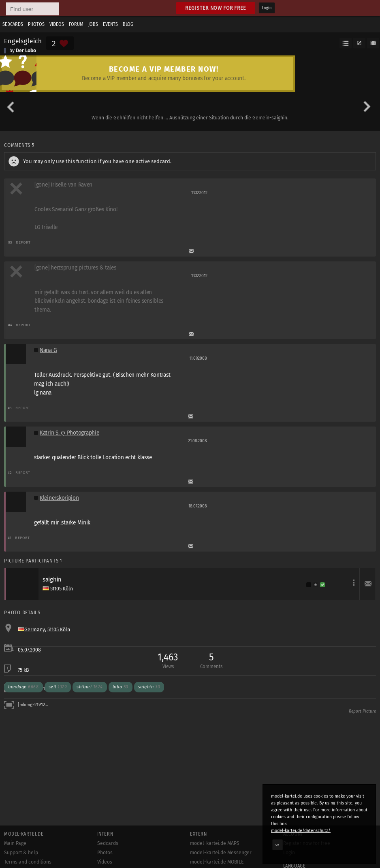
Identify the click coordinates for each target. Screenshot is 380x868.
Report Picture (362, 711)
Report (23, 242)
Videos (57, 24)
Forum (76, 24)
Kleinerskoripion (59, 498)
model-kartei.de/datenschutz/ (301, 831)
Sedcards (13, 24)
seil (58, 687)
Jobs (93, 24)
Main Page (15, 843)
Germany (35, 630)
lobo (121, 687)
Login (267, 8)
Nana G (48, 350)
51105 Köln (59, 630)
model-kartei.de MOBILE (217, 862)
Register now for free (216, 8)
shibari (90, 687)
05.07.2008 (29, 650)
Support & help (21, 853)
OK (278, 845)
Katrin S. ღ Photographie (69, 433)
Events (110, 24)
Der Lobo (26, 51)
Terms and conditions (28, 862)
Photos (36, 24)
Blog (128, 24)
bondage (23, 687)
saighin (149, 687)
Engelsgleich (23, 41)
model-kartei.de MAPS (215, 843)
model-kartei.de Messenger (221, 853)
